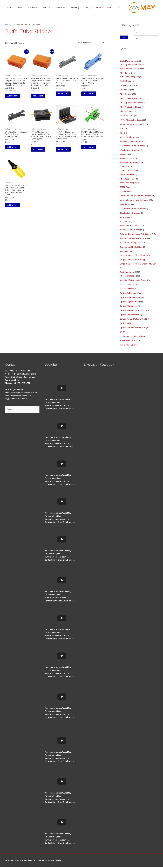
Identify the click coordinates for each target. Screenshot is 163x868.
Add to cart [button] (15, 100)
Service (46, 8)
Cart (109, 8)
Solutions (60, 8)
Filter (124, 38)
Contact (89, 8)
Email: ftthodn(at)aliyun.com (18, 396)
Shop (99, 8)
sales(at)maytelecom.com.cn (25, 393)
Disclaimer (43, 861)
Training (75, 8)
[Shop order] (90, 43)
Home (10, 8)
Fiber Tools (16, 25)
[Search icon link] (119, 8)
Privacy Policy (56, 861)
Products (33, 8)
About (19, 8)
